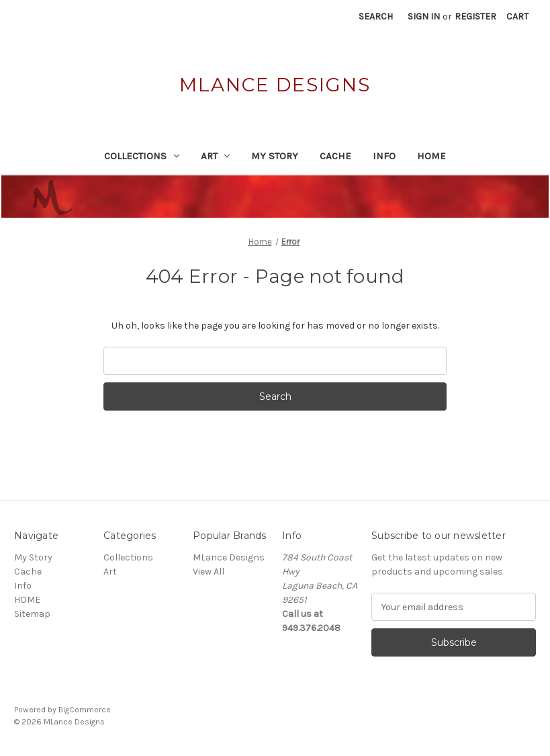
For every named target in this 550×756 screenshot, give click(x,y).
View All (209, 572)
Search (376, 16)
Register (475, 16)
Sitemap (32, 614)
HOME (431, 156)
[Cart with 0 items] (517, 16)
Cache (335, 156)
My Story (275, 156)
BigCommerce (85, 710)
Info (384, 156)
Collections (142, 156)
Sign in (424, 16)
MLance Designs (229, 557)
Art (216, 156)
